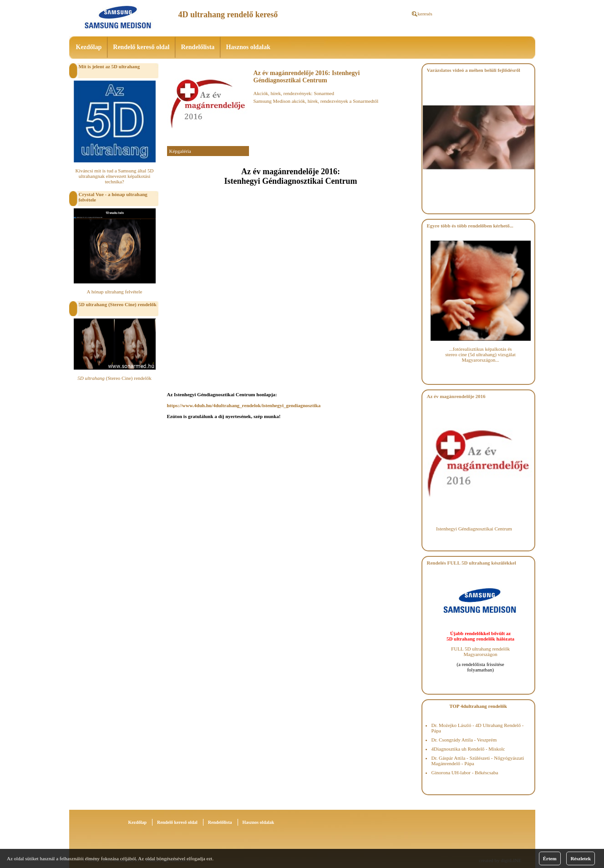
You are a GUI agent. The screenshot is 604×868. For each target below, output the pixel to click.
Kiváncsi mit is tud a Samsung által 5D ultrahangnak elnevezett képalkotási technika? (114, 176)
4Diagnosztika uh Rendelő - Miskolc (468, 749)
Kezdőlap (89, 47)
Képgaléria (180, 151)
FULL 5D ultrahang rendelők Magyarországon (480, 651)
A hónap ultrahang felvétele (115, 292)
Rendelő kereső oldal (141, 47)
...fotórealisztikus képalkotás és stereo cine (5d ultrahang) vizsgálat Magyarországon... (480, 354)
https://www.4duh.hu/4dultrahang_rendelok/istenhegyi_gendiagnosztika (244, 405)
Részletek (581, 858)
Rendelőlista (198, 47)
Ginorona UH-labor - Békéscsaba (465, 772)
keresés (425, 14)
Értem (550, 858)
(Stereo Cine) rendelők (114, 378)
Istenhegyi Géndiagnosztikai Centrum (474, 529)
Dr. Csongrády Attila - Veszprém (464, 740)
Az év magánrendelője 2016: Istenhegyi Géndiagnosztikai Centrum (307, 77)
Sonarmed (324, 93)
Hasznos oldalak (248, 47)
